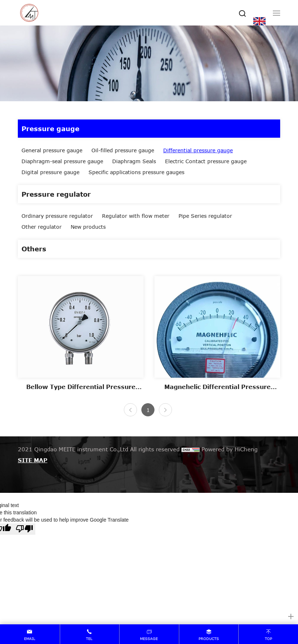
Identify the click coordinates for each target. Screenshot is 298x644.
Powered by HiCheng (230, 449)
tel (89, 639)
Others (34, 249)
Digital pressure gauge (50, 172)
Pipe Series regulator (205, 216)
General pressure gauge (52, 150)
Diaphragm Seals (134, 161)
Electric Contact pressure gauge (206, 161)
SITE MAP (33, 460)
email (30, 639)
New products (88, 227)
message (149, 639)
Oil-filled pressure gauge (123, 150)
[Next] (165, 410)
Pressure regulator (56, 194)
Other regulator (42, 227)
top (268, 639)
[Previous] (130, 410)
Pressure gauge (50, 129)
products (209, 639)
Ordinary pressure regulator (57, 216)
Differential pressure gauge (198, 150)
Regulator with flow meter (136, 216)
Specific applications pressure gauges (136, 172)
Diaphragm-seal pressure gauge (62, 161)
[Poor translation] (24, 529)
